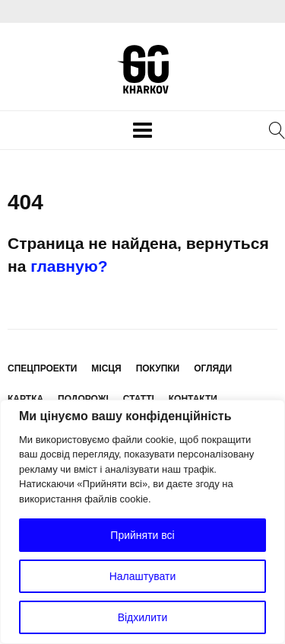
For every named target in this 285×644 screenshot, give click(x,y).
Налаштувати (143, 576)
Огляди (213, 368)
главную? (69, 266)
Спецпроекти (42, 368)
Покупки (158, 368)
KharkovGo (143, 69)
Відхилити (143, 617)
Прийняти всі (142, 535)
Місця (106, 368)
